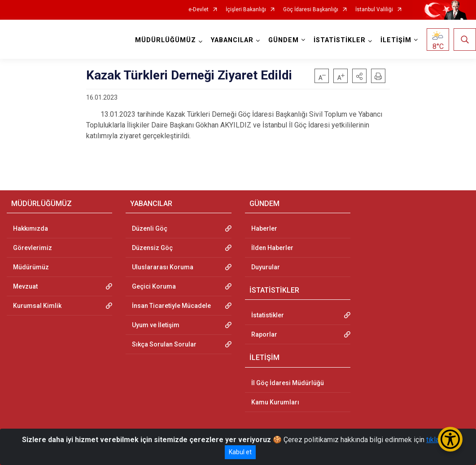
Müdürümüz (31, 267)
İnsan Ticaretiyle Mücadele (171, 306)
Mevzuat (25, 286)
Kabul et (240, 452)
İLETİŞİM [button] (396, 40)
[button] (359, 76)
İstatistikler (268, 315)
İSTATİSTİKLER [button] (340, 40)
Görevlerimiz (33, 248)
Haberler (264, 228)
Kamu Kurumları (275, 402)
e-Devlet (199, 10)
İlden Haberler (272, 248)
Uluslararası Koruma (163, 267)
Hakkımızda (31, 228)
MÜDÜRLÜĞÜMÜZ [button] (166, 40)
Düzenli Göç (150, 228)
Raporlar (264, 334)
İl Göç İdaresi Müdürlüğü (288, 383)
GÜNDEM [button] (284, 40)
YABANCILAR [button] (232, 40)
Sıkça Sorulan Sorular (164, 344)
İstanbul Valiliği (374, 10)
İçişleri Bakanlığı (246, 10)
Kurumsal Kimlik (37, 306)
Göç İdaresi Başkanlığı (311, 10)
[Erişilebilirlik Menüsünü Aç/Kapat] (450, 439)
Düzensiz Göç (152, 248)
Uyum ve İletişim (156, 325)
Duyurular (266, 267)
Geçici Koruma (154, 286)
